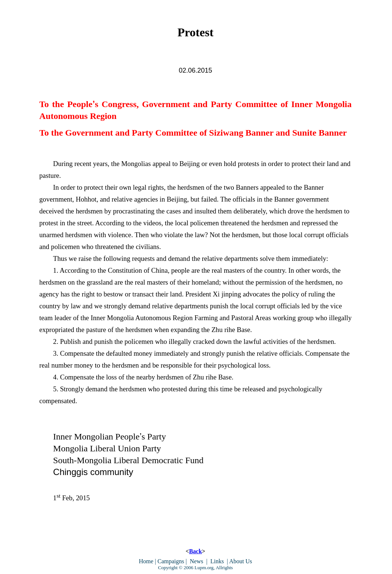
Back (195, 551)
